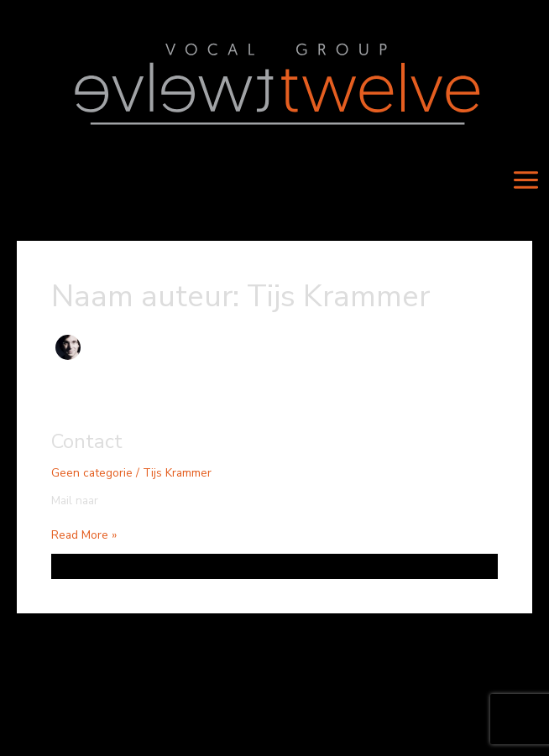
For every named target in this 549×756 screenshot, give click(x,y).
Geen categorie (92, 473)
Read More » (84, 535)
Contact (87, 441)
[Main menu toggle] (526, 180)
